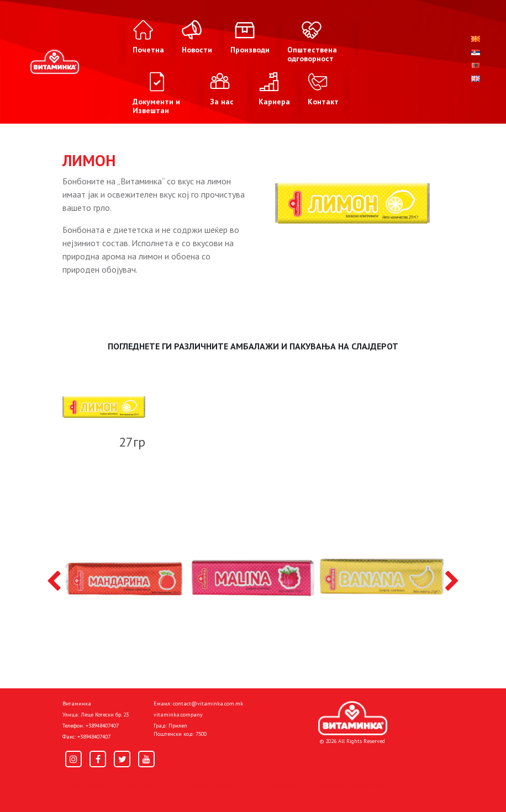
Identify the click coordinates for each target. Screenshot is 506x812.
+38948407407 (102, 726)
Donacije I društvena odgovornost (325, 786)
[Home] (353, 718)
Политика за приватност (109, 786)
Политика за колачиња (209, 786)
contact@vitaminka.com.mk (208, 704)
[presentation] (54, 582)
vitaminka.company (178, 715)
